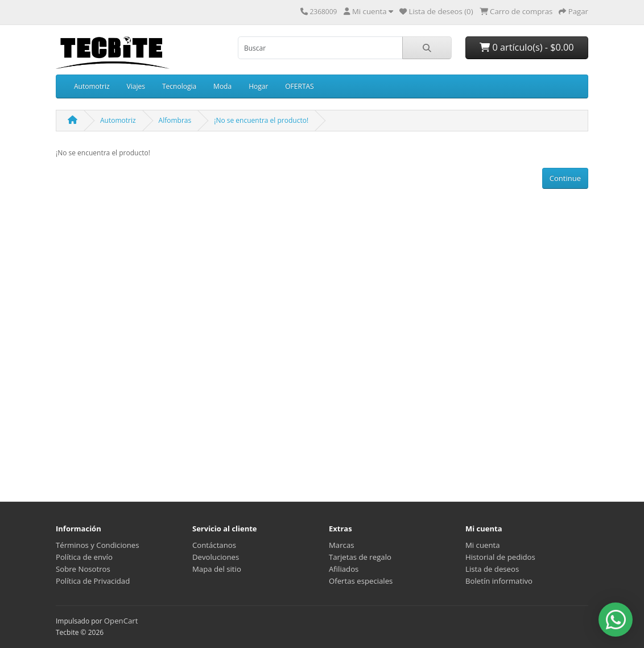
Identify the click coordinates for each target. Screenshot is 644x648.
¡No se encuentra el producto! (261, 120)
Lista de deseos (492, 569)
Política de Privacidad (93, 581)
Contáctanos (214, 545)
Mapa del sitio (217, 569)
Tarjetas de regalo (360, 557)
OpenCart (121, 621)
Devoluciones (216, 557)
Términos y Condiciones (97, 545)
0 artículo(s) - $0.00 (527, 47)
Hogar (258, 86)
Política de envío (84, 557)
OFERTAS (299, 86)
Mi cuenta (483, 545)
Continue (565, 178)
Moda (222, 86)
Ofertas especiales (361, 581)
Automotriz (92, 86)
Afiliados (344, 569)
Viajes (136, 86)
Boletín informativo (499, 581)
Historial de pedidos (500, 557)
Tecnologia (179, 86)
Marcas (342, 545)
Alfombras (175, 120)
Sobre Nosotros (83, 569)
